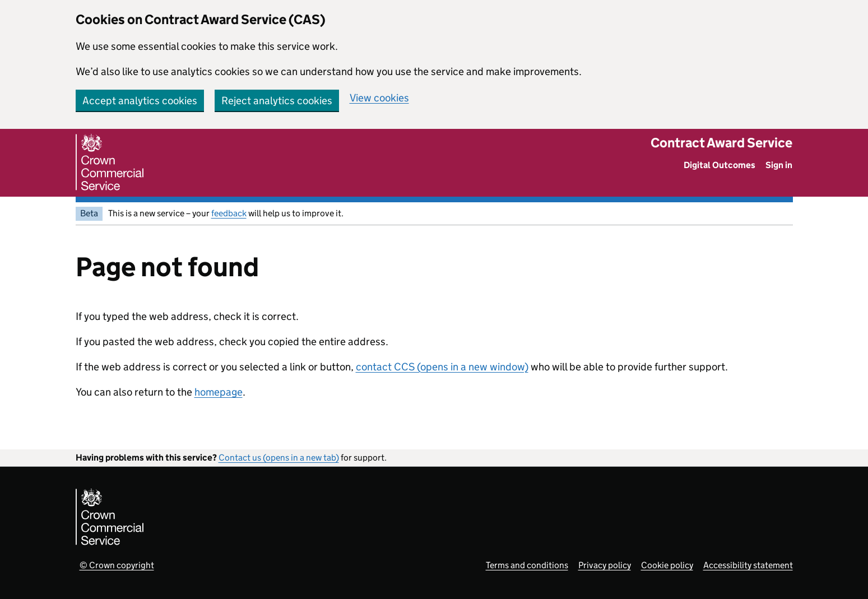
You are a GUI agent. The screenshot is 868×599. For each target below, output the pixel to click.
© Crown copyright (117, 565)
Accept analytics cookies (140, 101)
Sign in (779, 165)
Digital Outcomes (720, 165)
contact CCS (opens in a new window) (442, 367)
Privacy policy (605, 565)
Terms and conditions (527, 565)
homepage (219, 392)
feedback (229, 213)
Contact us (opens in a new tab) (279, 458)
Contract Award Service (721, 143)
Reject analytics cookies (277, 101)
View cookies (379, 98)
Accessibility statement (748, 565)
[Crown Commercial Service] (110, 163)
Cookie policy (667, 565)
